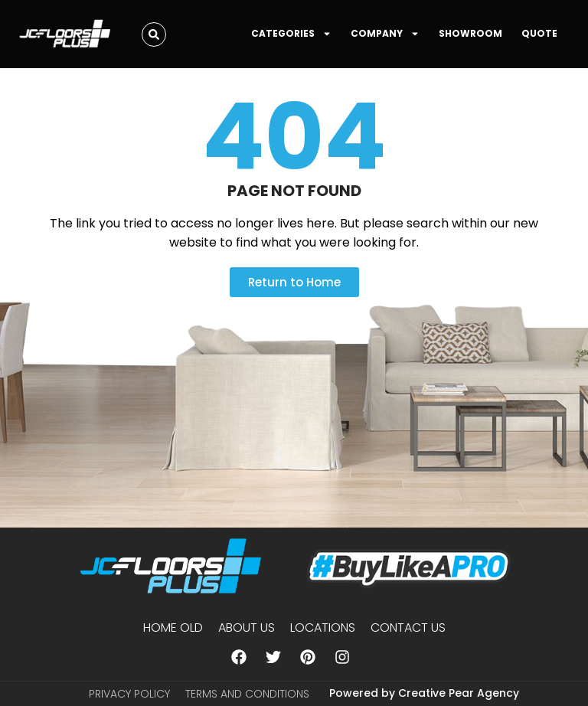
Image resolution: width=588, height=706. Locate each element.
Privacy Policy (129, 694)
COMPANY (385, 34)
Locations (323, 628)
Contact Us (408, 628)
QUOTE (539, 33)
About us (247, 628)
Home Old (173, 628)
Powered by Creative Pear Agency (424, 693)
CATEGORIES (291, 34)
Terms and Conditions (247, 694)
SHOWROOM (470, 33)
